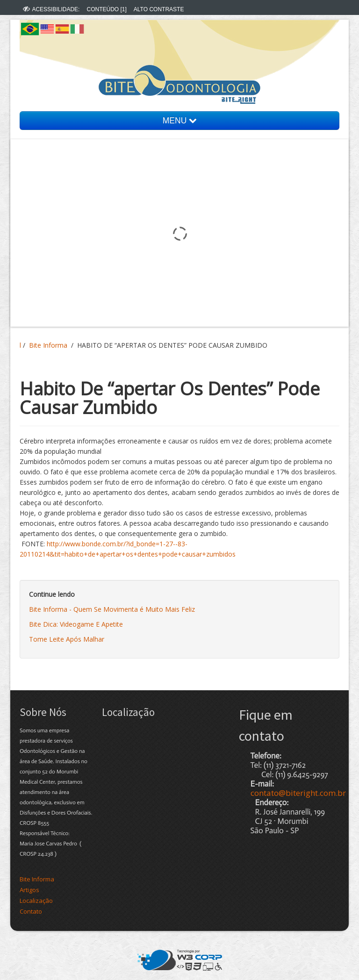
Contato (31, 911)
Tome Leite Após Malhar (67, 639)
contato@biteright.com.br (298, 793)
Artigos (29, 890)
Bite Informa (48, 345)
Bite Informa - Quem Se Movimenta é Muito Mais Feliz (112, 609)
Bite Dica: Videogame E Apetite (76, 624)
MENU (179, 121)
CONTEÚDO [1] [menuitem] (106, 9)
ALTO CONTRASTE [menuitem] (159, 9)
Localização (36, 901)
